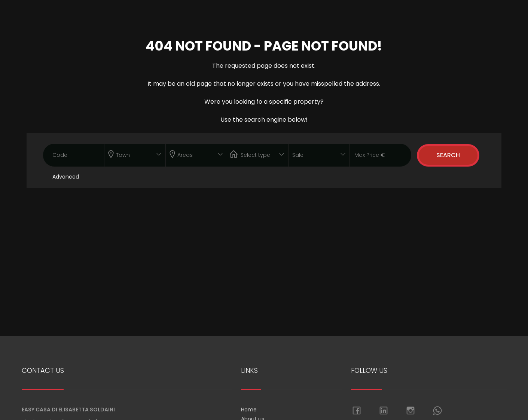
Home (249, 410)
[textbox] (129, 153)
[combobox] (135, 155)
